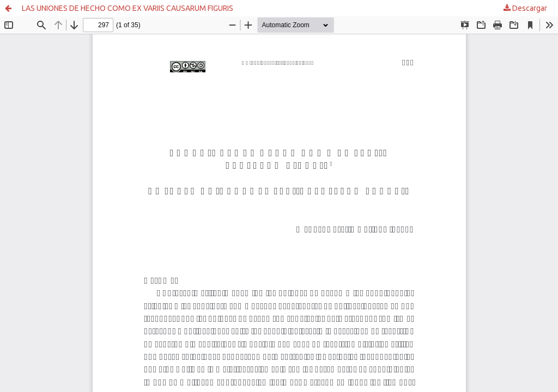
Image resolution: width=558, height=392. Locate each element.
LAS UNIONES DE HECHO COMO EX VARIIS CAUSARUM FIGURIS (128, 8)
